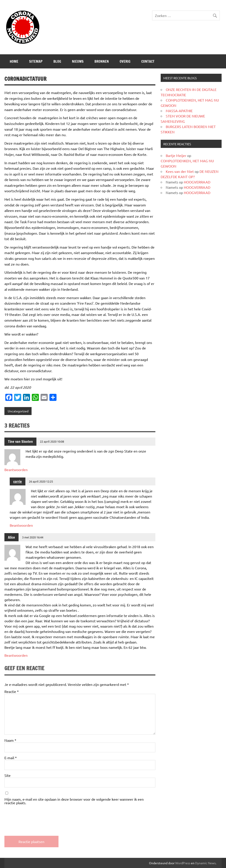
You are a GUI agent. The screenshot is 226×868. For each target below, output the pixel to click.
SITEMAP (36, 61)
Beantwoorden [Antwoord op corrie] (21, 525)
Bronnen (102, 61)
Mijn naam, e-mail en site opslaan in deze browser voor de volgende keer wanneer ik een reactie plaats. (74, 801)
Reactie (12, 691)
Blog (57, 61)
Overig (125, 61)
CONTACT (148, 61)
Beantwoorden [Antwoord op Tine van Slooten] (16, 470)
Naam (10, 740)
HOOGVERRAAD (197, 182)
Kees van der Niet (180, 171)
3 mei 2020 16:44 (33, 537)
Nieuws (78, 61)
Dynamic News (205, 863)
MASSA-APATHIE (179, 111)
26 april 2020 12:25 (41, 481)
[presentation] (38, 817)
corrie (18, 481)
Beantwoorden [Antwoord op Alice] (16, 655)
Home (14, 61)
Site (8, 775)
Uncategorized (18, 411)
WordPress (183, 863)
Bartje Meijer (176, 155)
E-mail (11, 758)
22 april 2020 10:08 (52, 441)
